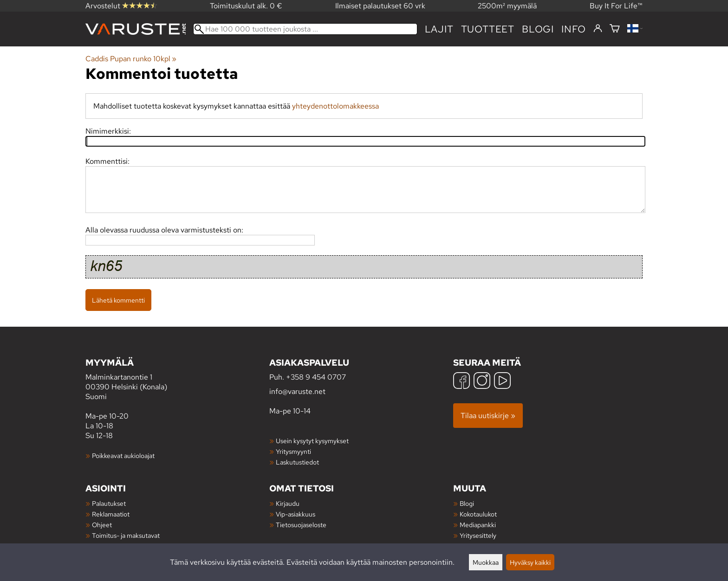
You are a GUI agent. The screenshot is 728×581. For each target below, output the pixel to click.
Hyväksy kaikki (530, 562)
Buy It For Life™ (616, 6)
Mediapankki (478, 525)
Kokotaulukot (478, 514)
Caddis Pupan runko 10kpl (131, 59)
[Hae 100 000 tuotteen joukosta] (305, 29)
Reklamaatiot (111, 514)
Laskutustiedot (297, 462)
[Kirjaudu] (598, 29)
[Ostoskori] (615, 29)
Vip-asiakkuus (296, 514)
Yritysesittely (478, 535)
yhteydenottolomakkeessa (335, 106)
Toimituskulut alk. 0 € (246, 6)
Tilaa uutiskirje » (488, 416)
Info (574, 29)
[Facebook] (461, 382)
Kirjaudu (288, 503)
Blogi (467, 503)
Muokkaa (486, 562)
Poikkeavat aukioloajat (123, 455)
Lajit (439, 29)
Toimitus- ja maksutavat (126, 535)
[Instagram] (482, 382)
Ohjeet (102, 525)
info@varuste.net (297, 391)
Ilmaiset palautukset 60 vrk (380, 6)
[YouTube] (502, 382)
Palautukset (109, 503)
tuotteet (488, 29)
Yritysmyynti (293, 451)
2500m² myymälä (507, 6)
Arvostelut (121, 6)
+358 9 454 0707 (316, 377)
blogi (538, 29)
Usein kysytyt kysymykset (312, 441)
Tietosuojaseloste (301, 525)
